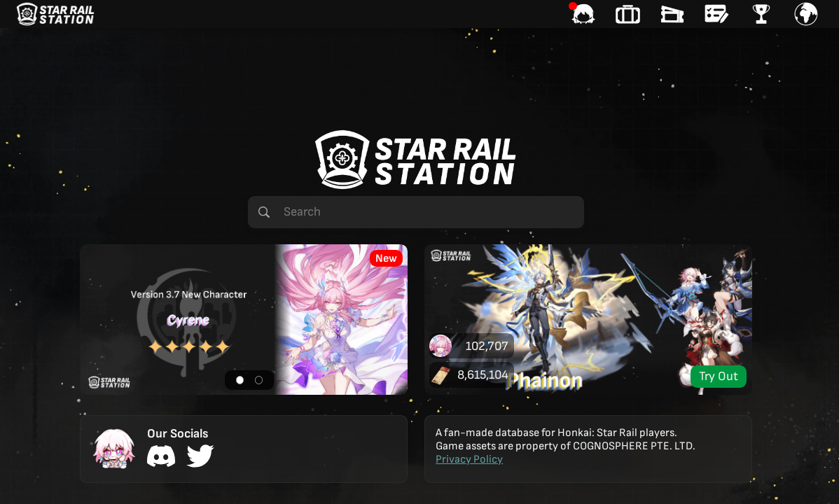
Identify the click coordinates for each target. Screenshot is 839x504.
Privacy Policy (469, 460)
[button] (244, 320)
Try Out (719, 376)
